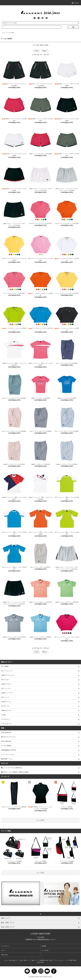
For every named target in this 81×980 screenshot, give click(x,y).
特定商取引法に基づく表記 (46, 960)
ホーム (4, 33)
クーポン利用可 (10, 33)
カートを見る (45, 950)
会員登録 (44, 946)
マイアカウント (5, 946)
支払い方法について (14, 960)
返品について (35, 960)
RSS (39, 962)
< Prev (36, 51)
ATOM (42, 962)
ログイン (3, 950)
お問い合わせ (5, 955)
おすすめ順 (36, 45)
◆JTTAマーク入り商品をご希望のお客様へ (40, 772)
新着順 (46, 45)
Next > (45, 51)
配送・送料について (25, 960)
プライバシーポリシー (59, 960)
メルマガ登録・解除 (71, 960)
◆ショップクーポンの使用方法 (40, 768)
